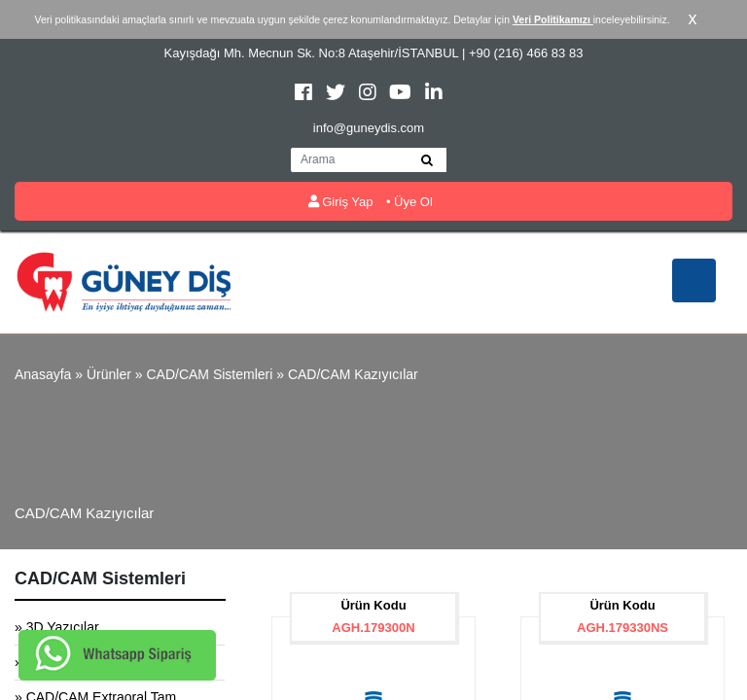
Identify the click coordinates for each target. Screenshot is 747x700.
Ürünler (109, 374)
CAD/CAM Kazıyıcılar (353, 374)
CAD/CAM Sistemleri (209, 374)
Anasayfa (43, 374)
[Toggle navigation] (694, 280)
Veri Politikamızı (553, 19)
